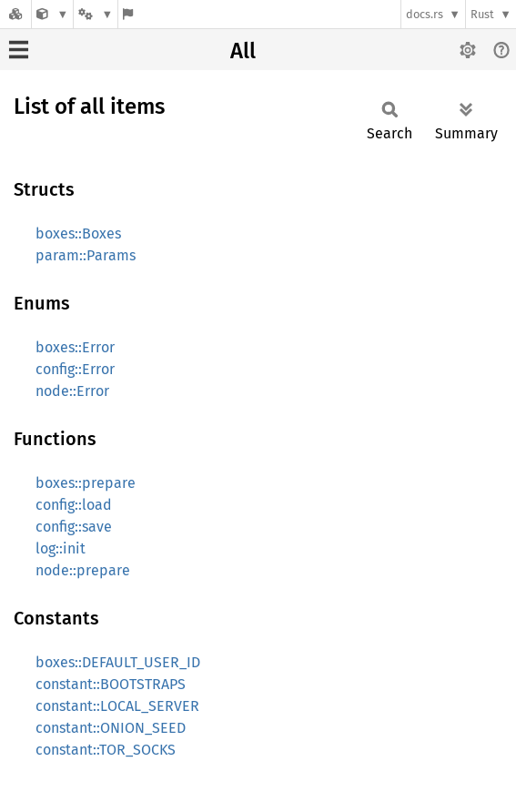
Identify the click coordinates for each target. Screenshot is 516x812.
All (243, 51)
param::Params (86, 255)
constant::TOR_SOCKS (106, 750)
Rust (482, 14)
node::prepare (83, 570)
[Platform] (96, 14)
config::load (74, 505)
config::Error (75, 369)
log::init (61, 548)
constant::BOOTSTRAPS (111, 684)
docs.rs (425, 14)
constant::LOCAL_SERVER (117, 706)
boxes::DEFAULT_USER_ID (118, 662)
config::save (74, 527)
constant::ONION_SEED (111, 728)
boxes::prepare (86, 483)
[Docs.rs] (15, 14)
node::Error (72, 391)
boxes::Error (75, 347)
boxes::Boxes (78, 233)
